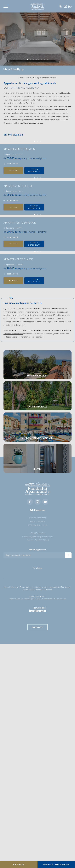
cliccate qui (20, 549)
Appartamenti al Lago (32, 78)
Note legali (14, 811)
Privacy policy (25, 811)
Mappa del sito (54, 811)
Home (21, 78)
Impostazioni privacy (40, 811)
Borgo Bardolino (27, 103)
